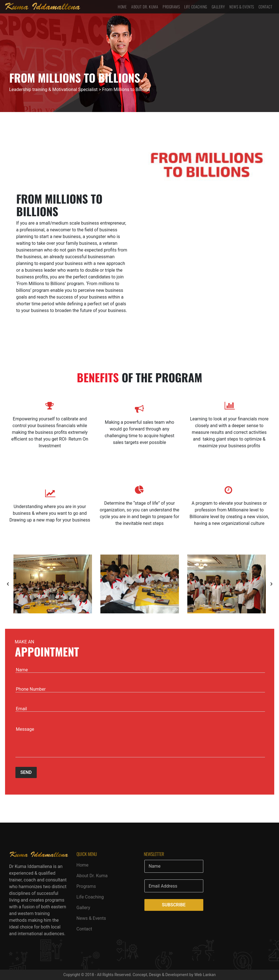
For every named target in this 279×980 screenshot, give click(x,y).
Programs (171, 7)
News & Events (242, 7)
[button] (8, 584)
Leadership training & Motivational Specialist (53, 89)
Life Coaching (196, 7)
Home (122, 7)
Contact (266, 7)
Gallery (218, 7)
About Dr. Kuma (145, 7)
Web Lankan (205, 975)
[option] (53, 584)
